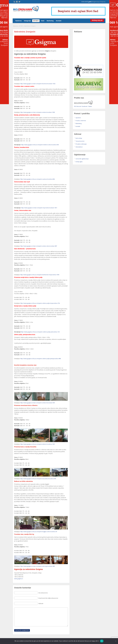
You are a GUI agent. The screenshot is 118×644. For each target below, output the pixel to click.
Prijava (102, 2)
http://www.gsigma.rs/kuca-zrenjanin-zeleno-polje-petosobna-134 (40, 332)
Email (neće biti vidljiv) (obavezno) (48, 598)
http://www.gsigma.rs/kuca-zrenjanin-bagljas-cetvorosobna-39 (39, 532)
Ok (102, 641)
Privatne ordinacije (81, 144)
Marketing (50, 21)
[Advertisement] (89, 50)
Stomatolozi (79, 147)
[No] (116, 641)
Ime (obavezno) (43, 593)
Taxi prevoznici (80, 141)
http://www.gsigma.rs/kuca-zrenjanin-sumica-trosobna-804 (37, 179)
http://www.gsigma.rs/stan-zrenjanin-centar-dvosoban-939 (37, 403)
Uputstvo (78, 118)
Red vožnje (79, 138)
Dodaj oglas (79, 162)
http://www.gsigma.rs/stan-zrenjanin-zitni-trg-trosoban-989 (37, 566)
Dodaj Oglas (97, 20)
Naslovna (18, 21)
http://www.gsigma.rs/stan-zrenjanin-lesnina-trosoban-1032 (38, 84)
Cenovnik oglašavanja (82, 159)
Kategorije (27, 21)
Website (41, 603)
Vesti (43, 21)
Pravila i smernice (81, 121)
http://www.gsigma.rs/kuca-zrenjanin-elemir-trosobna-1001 (38, 444)
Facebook (85, 106)
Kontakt (59, 21)
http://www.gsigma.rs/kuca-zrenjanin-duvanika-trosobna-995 (38, 479)
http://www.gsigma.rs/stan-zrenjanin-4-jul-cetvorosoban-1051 (39, 208)
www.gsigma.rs (19, 579)
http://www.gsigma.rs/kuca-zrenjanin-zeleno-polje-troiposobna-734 (40, 303)
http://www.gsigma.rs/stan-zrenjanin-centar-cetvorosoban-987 (39, 246)
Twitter (90, 106)
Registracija (96, 2)
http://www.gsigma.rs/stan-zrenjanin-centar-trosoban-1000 (38, 112)
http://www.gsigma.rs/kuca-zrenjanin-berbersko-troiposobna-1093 (40, 275)
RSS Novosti (78, 106)
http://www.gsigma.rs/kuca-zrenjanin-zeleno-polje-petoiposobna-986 (41, 359)
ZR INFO (36, 21)
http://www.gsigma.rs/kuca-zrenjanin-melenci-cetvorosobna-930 (40, 145)
